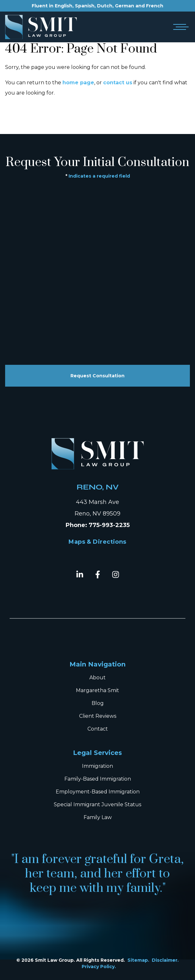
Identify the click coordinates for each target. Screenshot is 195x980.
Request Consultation (97, 376)
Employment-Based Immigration (98, 792)
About (97, 678)
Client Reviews (98, 716)
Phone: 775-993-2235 (98, 525)
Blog (98, 703)
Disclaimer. (165, 960)
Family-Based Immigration (98, 779)
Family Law (98, 817)
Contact (98, 729)
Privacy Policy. (99, 967)
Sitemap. (138, 960)
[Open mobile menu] (180, 27)
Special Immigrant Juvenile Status (97, 804)
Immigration (97, 766)
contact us (118, 83)
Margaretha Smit (97, 690)
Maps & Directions (97, 542)
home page (78, 83)
